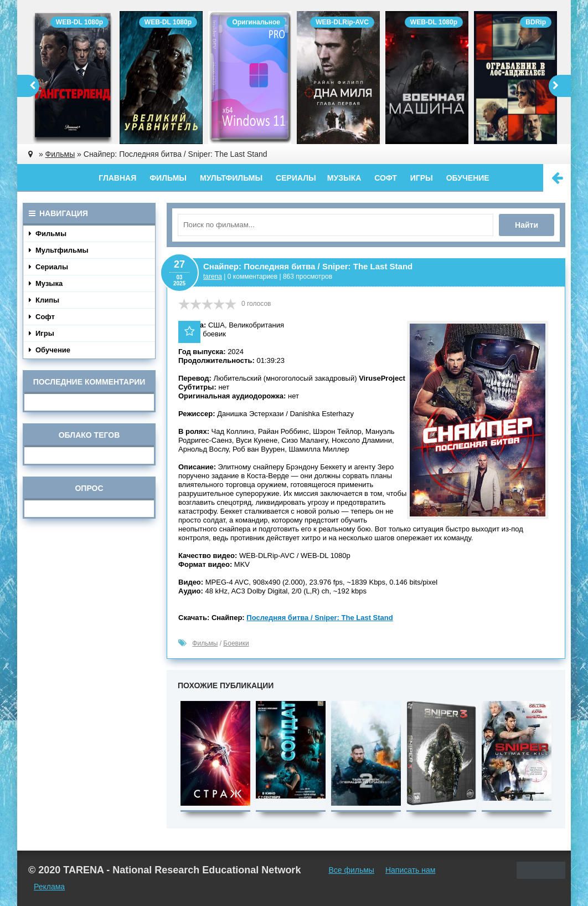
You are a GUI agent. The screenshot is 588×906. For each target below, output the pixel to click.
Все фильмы (351, 870)
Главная (117, 178)
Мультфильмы (231, 178)
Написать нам (411, 870)
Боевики (236, 643)
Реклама (49, 887)
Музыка (344, 178)
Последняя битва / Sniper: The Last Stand (319, 618)
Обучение (468, 178)
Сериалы (296, 178)
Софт (386, 178)
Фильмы (168, 178)
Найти (527, 225)
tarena (213, 277)
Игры (422, 178)
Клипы (44, 300)
